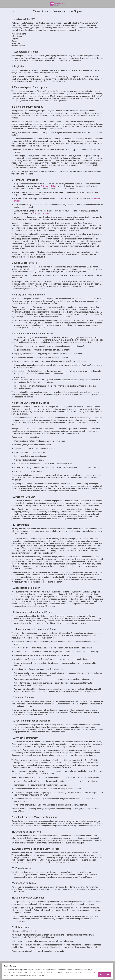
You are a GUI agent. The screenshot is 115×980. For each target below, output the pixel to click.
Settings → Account (42, 213)
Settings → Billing (49, 186)
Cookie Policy (90, 972)
